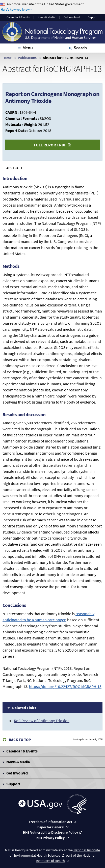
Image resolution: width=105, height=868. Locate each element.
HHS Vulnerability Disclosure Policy (50, 832)
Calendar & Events (18, 17)
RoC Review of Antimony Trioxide (42, 721)
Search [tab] (80, 48)
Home (7, 58)
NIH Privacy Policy (50, 838)
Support (93, 17)
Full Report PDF (50, 145)
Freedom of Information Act (50, 822)
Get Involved (72, 17)
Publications (27, 58)
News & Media (46, 17)
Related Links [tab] (24, 708)
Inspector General (50, 827)
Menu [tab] (28, 48)
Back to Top (20, 740)
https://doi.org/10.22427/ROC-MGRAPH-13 (65, 686)
